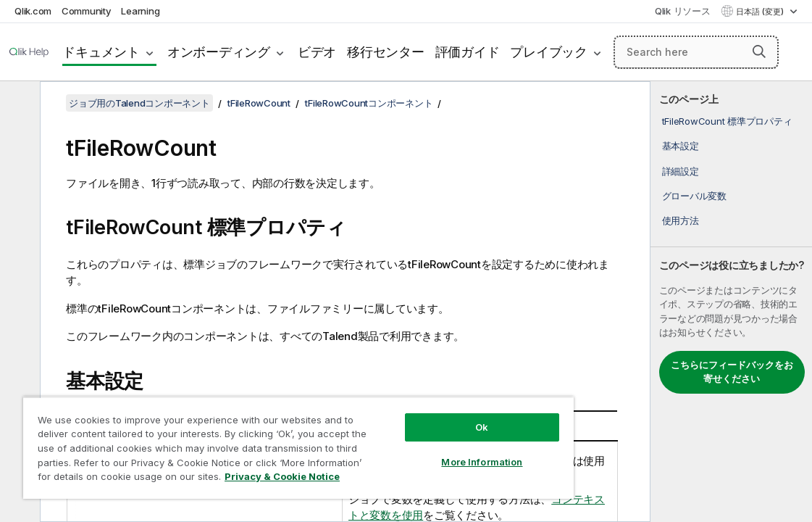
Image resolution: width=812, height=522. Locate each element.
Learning (140, 11)
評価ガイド (468, 52)
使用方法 (681, 220)
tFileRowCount (259, 103)
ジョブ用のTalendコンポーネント (139, 103)
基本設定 (681, 146)
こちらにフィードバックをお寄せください (732, 372)
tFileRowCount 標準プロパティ (727, 121)
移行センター (386, 52)
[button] (759, 51)
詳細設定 (681, 171)
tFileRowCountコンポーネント (369, 103)
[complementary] (731, 302)
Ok (482, 427)
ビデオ (317, 52)
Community (87, 11)
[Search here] (696, 52)
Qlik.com (33, 11)
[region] (298, 448)
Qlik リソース (683, 11)
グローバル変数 (694, 196)
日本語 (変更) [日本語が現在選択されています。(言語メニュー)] (761, 12)
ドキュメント (101, 52)
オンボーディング (219, 52)
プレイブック (549, 52)
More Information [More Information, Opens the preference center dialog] (482, 462)
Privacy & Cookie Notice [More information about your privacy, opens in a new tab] (282, 476)
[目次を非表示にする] (18, 104)
